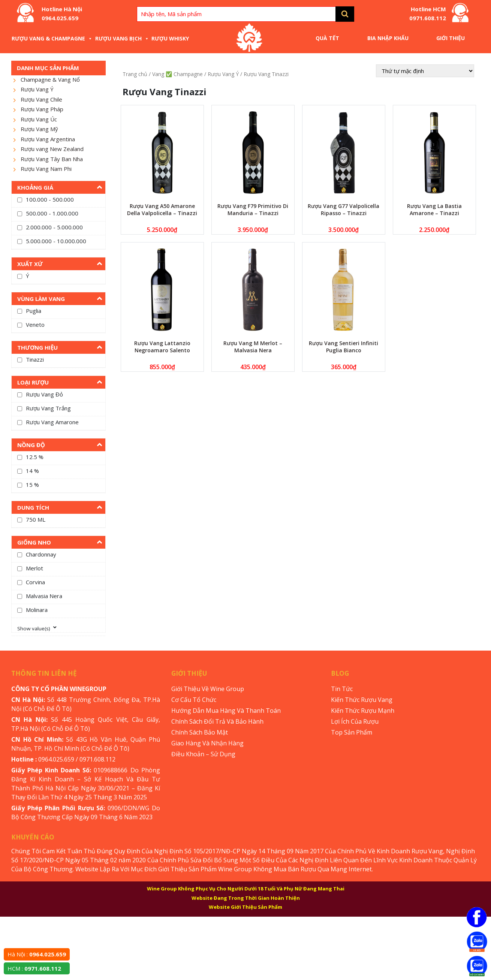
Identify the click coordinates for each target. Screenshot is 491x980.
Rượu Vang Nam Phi (46, 169)
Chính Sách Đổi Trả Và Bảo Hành (217, 721)
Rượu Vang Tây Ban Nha (52, 159)
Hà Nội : (37, 954)
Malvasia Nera (44, 596)
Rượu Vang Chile (41, 99)
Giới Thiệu (451, 38)
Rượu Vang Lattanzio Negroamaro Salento (162, 347)
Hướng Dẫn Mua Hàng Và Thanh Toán (226, 711)
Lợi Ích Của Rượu (355, 721)
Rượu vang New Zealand (52, 149)
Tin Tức (342, 689)
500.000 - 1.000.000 (52, 213)
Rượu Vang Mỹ (39, 129)
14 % (32, 471)
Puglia (34, 311)
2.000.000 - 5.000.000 (54, 227)
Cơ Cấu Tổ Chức (194, 700)
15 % (32, 485)
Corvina (35, 582)
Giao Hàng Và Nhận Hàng (207, 743)
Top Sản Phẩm (352, 732)
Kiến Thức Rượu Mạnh (363, 711)
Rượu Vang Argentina (48, 139)
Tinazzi (35, 359)
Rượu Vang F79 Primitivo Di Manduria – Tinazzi (253, 209)
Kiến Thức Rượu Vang (362, 700)
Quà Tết (327, 38)
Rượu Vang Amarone (52, 422)
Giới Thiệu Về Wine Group (208, 689)
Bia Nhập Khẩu (388, 38)
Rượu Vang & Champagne (52, 38)
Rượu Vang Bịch (122, 38)
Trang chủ (135, 74)
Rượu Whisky (170, 38)
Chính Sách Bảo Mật (200, 732)
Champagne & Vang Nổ (50, 79)
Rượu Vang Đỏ (44, 394)
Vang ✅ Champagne (177, 74)
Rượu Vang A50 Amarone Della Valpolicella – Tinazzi (162, 209)
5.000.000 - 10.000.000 (56, 241)
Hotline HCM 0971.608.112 (428, 13)
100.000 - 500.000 (50, 199)
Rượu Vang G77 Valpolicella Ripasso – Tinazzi (344, 209)
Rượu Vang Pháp (42, 109)
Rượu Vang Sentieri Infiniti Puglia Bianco (344, 347)
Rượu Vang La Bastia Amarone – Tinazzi (434, 209)
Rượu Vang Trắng (48, 408)
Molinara (37, 610)
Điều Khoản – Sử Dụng (203, 754)
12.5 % (35, 457)
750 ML (36, 519)
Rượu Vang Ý (37, 89)
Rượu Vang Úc (39, 119)
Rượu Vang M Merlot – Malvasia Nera (253, 347)
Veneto (35, 325)
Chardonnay (41, 554)
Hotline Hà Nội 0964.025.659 (62, 13)
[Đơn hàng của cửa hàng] (425, 71)
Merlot (34, 568)
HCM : (34, 968)
